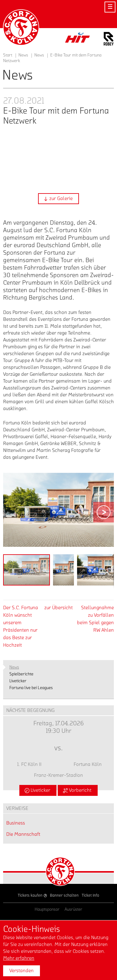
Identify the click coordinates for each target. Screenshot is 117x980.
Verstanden (22, 971)
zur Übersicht (58, 608)
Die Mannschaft (23, 834)
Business (16, 823)
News (39, 55)
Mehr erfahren (19, 958)
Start (8, 55)
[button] (58, 199)
